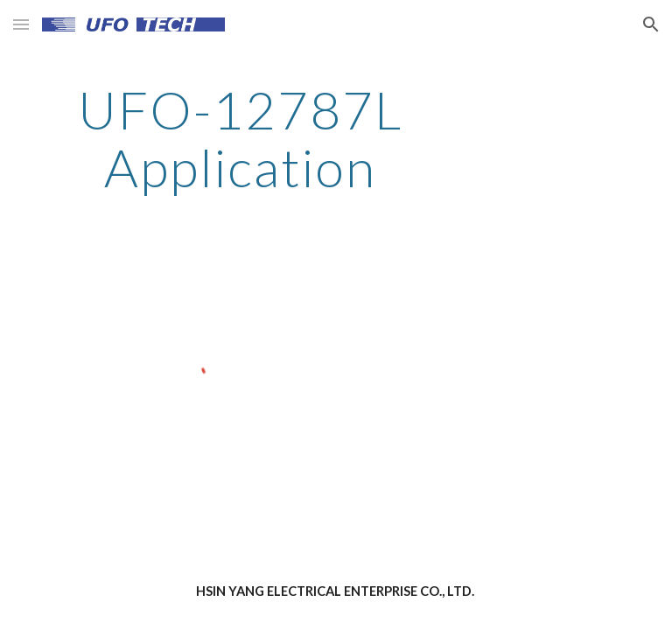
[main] (240, 138)
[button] (21, 24)
